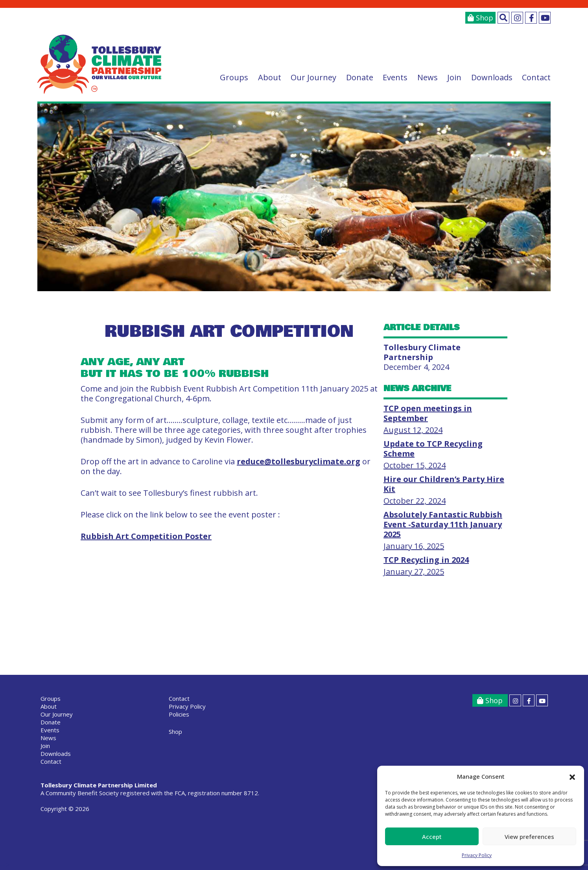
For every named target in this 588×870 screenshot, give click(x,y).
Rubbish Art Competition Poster (146, 536)
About (270, 77)
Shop (480, 18)
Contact (536, 77)
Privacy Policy (477, 855)
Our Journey (313, 77)
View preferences (529, 837)
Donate (360, 77)
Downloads (492, 77)
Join (454, 77)
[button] (572, 777)
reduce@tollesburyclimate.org (299, 461)
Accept (432, 837)
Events (395, 77)
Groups (234, 77)
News (428, 77)
